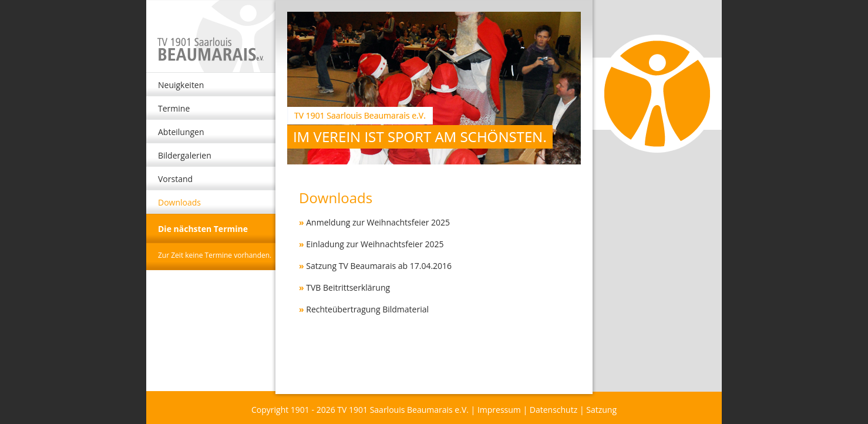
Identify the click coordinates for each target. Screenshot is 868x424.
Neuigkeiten (181, 85)
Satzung (601, 410)
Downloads (179, 202)
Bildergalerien (185, 155)
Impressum (499, 410)
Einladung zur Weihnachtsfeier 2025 (375, 244)
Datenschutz (554, 410)
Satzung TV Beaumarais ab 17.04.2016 (379, 266)
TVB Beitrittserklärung (348, 287)
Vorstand (175, 179)
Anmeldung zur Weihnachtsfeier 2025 (378, 222)
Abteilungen (181, 132)
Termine (174, 108)
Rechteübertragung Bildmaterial (367, 309)
